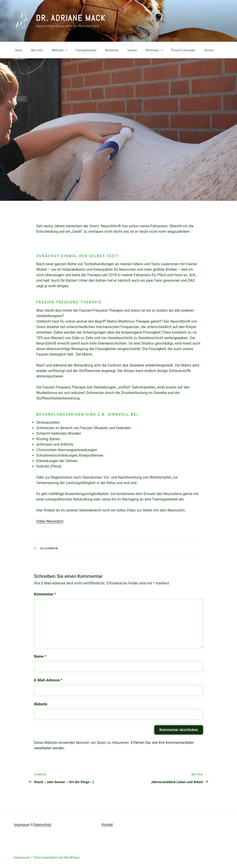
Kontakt (107, 825)
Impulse (132, 50)
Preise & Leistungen (183, 50)
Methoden (60, 50)
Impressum (22, 825)
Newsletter (112, 50)
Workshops (155, 50)
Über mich (37, 50)
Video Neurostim (50, 521)
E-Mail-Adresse (48, 680)
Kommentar (45, 594)
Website (41, 704)
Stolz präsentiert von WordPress (57, 857)
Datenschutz (42, 825)
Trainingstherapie (86, 50)
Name (40, 656)
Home (19, 50)
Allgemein (49, 548)
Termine (209, 50)
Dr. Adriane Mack (71, 18)
